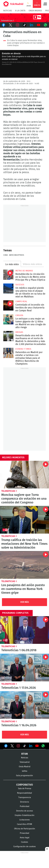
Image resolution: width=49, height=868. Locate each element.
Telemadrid (25, 762)
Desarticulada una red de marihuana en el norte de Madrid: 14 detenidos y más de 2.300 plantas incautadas (8, 336)
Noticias (8, 11)
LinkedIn (31, 25)
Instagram (18, 25)
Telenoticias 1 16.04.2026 (24, 705)
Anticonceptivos (17, 255)
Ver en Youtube (37, 746)
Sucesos (20, 285)
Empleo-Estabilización (25, 815)
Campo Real (21, 301)
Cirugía (19, 315)
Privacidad (24, 833)
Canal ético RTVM (24, 824)
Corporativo (25, 785)
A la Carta (20, 11)
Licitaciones (24, 820)
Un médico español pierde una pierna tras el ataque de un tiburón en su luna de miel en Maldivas (8, 289)
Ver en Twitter (12, 746)
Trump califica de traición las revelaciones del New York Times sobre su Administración (24, 520)
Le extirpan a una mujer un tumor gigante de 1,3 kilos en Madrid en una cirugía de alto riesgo (8, 319)
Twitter (11, 25)
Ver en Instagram (18, 746)
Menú (45, 4)
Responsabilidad (24, 793)
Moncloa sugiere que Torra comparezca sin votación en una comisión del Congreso (24, 475)
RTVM (25, 754)
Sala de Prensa (25, 789)
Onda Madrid (35, 11)
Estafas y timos (23, 349)
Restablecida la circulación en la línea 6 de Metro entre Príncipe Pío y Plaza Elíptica (8, 275)
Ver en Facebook (6, 746)
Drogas (19, 332)
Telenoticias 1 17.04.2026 (24, 668)
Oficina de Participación (25, 829)
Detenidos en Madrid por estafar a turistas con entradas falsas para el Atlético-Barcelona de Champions (8, 353)
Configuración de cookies (24, 847)
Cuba (5, 255)
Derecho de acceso (25, 811)
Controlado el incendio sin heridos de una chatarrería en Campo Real (8, 305)
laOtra (25, 771)
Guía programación (24, 776)
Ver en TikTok (25, 746)
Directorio (25, 802)
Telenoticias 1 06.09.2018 (24, 630)
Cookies (24, 842)
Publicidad (25, 806)
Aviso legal (25, 838)
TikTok (25, 25)
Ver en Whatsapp (43, 746)
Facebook (4, 25)
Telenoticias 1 (9, 491)
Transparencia (25, 797)
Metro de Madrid (24, 271)
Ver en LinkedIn (31, 746)
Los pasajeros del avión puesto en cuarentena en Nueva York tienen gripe (24, 565)
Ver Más (25, 602)
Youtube (39, 25)
